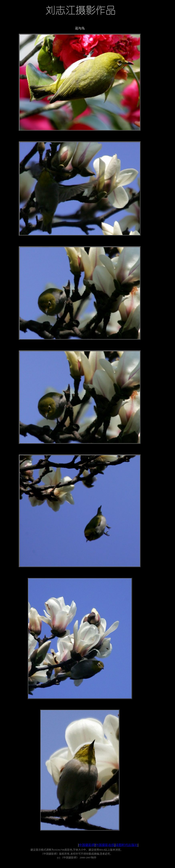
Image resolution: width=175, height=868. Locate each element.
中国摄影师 (87, 845)
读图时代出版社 (126, 845)
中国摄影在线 (105, 845)
